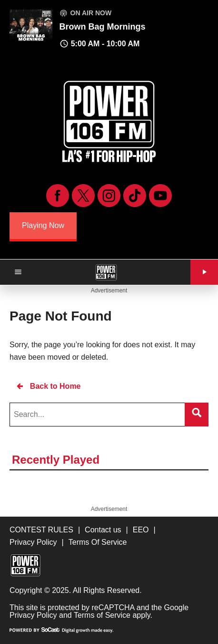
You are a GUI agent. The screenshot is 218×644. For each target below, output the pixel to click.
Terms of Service (102, 615)
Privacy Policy (33, 615)
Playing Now (43, 225)
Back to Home (48, 386)
